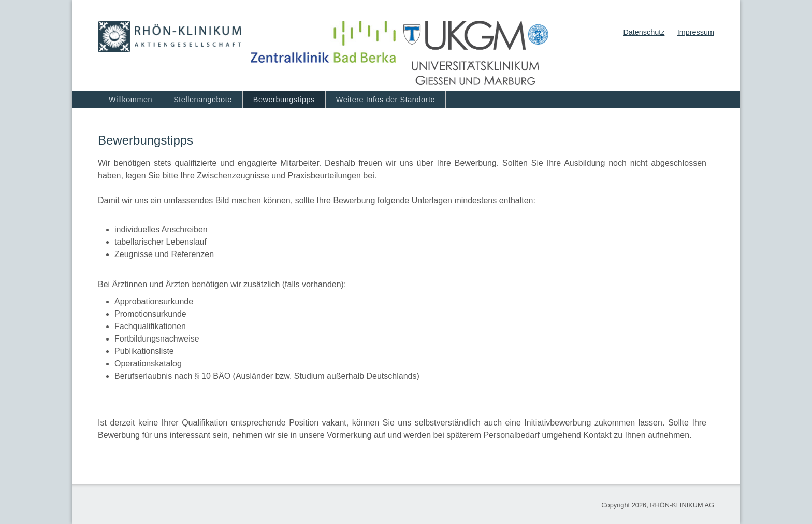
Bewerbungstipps (284, 100)
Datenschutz (644, 32)
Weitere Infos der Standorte (386, 100)
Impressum (696, 32)
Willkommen (130, 100)
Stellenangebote (203, 100)
